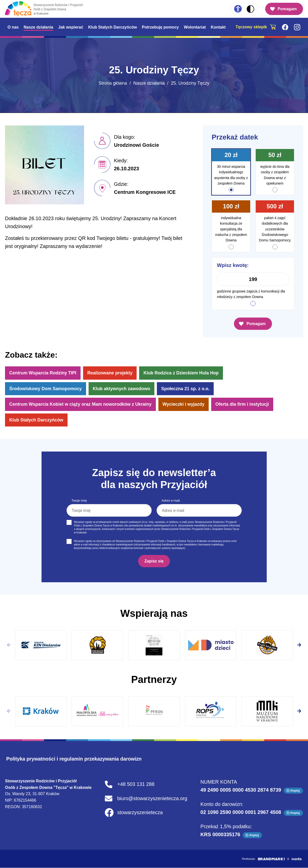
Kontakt (218, 27)
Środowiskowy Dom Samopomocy (46, 389)
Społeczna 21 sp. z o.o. (188, 389)
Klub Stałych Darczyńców (112, 27)
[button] (299, 645)
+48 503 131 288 (136, 785)
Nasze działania (38, 27)
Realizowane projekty (111, 373)
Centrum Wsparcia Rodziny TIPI (43, 373)
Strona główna (113, 83)
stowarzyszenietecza (140, 813)
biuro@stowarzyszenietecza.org (152, 799)
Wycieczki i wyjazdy (186, 404)
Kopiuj (295, 791)
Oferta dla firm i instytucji (245, 404)
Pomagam (287, 9)
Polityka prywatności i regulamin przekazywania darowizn (75, 759)
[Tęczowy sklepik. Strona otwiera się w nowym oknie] (257, 27)
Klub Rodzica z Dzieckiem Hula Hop (183, 373)
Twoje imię (79, 501)
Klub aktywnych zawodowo (123, 389)
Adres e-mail (171, 501)
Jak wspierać (71, 27)
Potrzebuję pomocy (160, 27)
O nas (13, 27)
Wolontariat (195, 27)
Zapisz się (154, 561)
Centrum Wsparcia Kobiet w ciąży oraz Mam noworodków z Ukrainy (81, 404)
